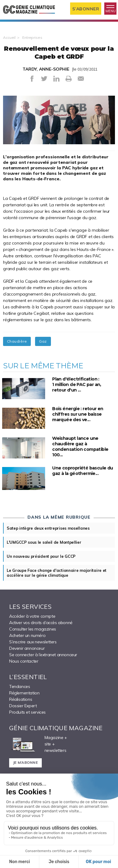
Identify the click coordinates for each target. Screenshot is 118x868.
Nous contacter (24, 661)
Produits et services (27, 712)
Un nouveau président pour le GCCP (41, 556)
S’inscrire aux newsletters (33, 642)
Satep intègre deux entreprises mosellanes (48, 528)
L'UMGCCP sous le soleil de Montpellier (44, 542)
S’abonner (86, 9)
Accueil (9, 37)
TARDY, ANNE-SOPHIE (46, 69)
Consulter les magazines (33, 629)
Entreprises (32, 37)
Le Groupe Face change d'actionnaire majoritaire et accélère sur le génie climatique (57, 573)
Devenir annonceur (27, 648)
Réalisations (21, 699)
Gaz (43, 341)
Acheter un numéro (27, 635)
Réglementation (24, 693)
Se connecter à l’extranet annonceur (43, 655)
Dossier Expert (23, 706)
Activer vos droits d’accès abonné (41, 623)
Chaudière (17, 341)
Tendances (20, 686)
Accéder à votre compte (32, 616)
